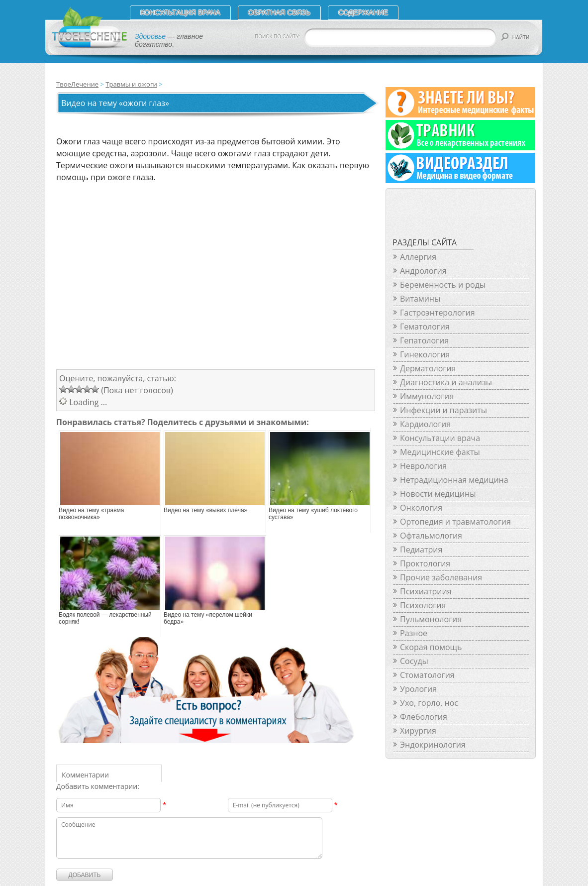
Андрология (423, 271)
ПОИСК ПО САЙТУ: (278, 37)
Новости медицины (438, 494)
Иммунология (427, 396)
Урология (418, 689)
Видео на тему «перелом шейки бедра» (208, 618)
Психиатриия (426, 591)
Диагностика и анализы (446, 382)
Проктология (425, 563)
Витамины (420, 299)
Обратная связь (279, 12)
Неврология (423, 466)
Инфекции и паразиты (443, 410)
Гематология (425, 327)
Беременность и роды (443, 285)
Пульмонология (431, 619)
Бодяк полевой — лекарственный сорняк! (105, 618)
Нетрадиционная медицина (454, 480)
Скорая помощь (431, 647)
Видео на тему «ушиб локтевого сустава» (313, 514)
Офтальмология (431, 536)
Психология (423, 605)
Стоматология (427, 675)
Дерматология (428, 368)
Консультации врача (440, 438)
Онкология (421, 508)
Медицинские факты (440, 452)
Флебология (424, 717)
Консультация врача (180, 12)
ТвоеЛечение (77, 84)
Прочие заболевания (441, 577)
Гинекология (425, 354)
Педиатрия (421, 550)
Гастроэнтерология (437, 313)
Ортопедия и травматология (455, 522)
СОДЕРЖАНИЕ (363, 12)
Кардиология (425, 424)
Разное (414, 633)
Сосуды (414, 661)
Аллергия (418, 257)
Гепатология (424, 340)
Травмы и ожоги (131, 84)
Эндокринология (433, 745)
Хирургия (418, 731)
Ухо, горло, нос (429, 703)
